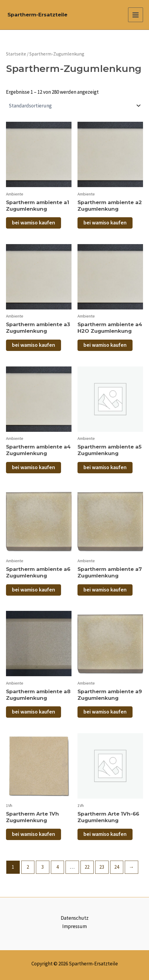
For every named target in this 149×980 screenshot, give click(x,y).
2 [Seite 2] (28, 867)
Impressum (74, 926)
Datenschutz (75, 918)
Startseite (16, 54)
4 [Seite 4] (57, 867)
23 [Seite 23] (102, 867)
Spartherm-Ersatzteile (37, 15)
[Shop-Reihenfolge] (74, 106)
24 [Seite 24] (117, 867)
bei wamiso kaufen (34, 223)
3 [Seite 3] (42, 867)
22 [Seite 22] (87, 867)
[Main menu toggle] (136, 15)
